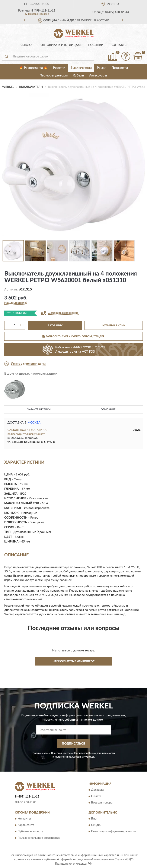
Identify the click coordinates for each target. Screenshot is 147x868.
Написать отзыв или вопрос (74, 661)
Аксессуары (98, 76)
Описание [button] (108, 409)
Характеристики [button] (39, 409)
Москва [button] (34, 423)
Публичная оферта (30, 832)
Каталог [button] (26, 45)
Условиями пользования (69, 757)
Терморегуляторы (54, 76)
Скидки (96, 825)
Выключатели (81, 68)
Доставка (98, 790)
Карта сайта (26, 825)
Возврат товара (102, 803)
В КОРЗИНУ (55, 325)
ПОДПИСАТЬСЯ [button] (73, 744)
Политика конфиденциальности (113, 832)
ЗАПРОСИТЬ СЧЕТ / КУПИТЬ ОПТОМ (73, 336)
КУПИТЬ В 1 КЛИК (114, 325)
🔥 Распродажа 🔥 (33, 68)
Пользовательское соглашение (39, 838)
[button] (37, 14)
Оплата (96, 796)
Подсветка (120, 68)
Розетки (59, 68)
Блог (94, 819)
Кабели (78, 76)
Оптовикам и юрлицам (61, 45)
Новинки (96, 45)
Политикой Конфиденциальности (95, 753)
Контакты (119, 45)
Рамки (102, 68)
